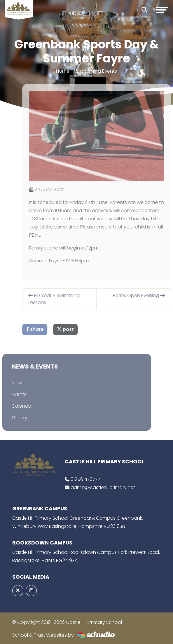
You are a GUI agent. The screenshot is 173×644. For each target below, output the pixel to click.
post (71, 329)
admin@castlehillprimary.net (103, 487)
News (11, 383)
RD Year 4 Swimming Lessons (60, 299)
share (41, 329)
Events (13, 394)
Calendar (16, 406)
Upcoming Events (97, 71)
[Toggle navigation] (162, 10)
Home (63, 71)
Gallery (13, 418)
